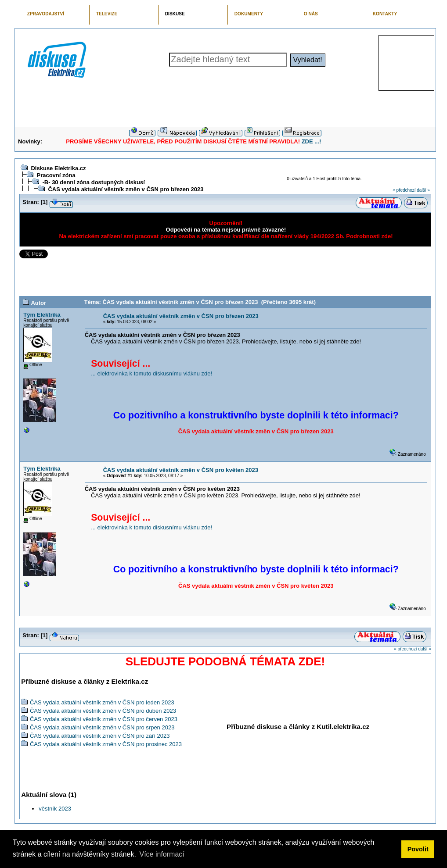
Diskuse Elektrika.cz (58, 168)
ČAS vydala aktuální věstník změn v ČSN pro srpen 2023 (102, 727)
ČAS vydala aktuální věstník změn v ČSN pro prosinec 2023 (106, 744)
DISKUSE (175, 14)
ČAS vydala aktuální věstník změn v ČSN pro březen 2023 (126, 189)
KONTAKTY (385, 14)
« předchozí (404, 190)
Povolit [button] (418, 849)
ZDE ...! (312, 141)
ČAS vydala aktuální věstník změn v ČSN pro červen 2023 (104, 719)
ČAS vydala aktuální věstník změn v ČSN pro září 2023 (100, 736)
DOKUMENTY (249, 14)
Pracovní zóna (56, 175)
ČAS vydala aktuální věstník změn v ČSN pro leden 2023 (102, 702)
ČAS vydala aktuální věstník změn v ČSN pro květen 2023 (181, 470)
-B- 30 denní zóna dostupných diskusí (93, 182)
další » (423, 190)
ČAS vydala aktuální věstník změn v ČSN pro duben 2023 (103, 711)
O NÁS (311, 14)
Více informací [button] (162, 854)
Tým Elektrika (42, 315)
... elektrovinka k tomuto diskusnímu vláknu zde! (151, 373)
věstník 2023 (55, 809)
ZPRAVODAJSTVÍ (46, 14)
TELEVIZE (107, 14)
